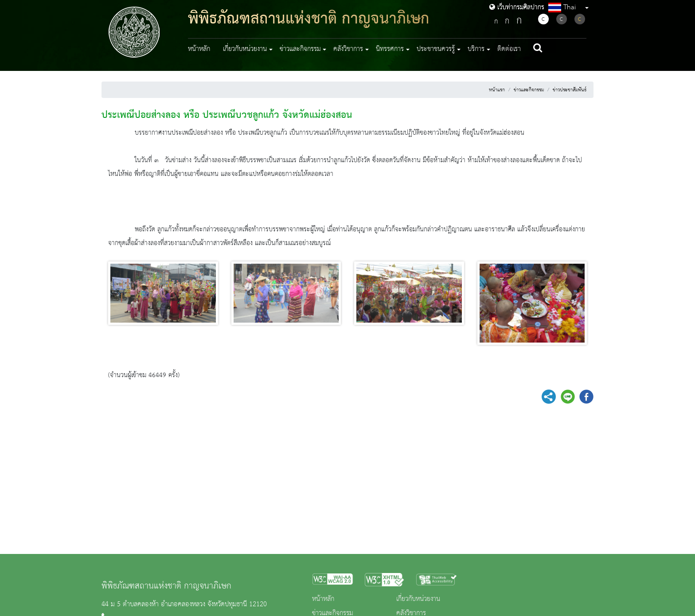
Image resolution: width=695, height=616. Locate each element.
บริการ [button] (476, 49)
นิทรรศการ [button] (390, 49)
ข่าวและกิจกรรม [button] (300, 49)
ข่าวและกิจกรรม (529, 90)
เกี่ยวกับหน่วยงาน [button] (245, 49)
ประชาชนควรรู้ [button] (436, 49)
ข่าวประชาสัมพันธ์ (570, 90)
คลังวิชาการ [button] (348, 49)
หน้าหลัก (199, 49)
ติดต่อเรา (509, 49)
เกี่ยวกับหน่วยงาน (418, 599)
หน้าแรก (497, 90)
